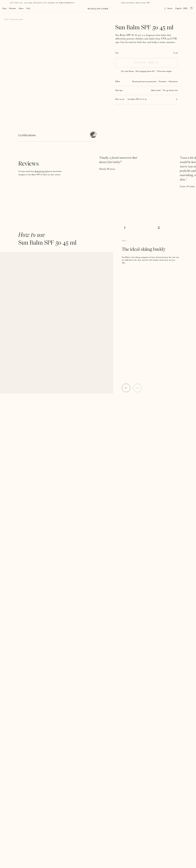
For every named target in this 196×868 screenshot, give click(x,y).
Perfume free (17, 19)
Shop (4, 9)
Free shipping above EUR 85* (136, 3)
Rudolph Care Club (42, 172)
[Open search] (168, 9)
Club (28, 9)
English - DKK (182, 9)
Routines (12, 9)
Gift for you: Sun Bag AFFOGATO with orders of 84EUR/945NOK (42, 3)
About (21, 9)
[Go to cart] (192, 8)
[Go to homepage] (98, 9)
